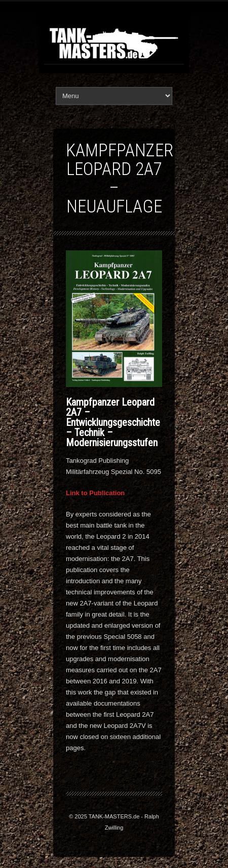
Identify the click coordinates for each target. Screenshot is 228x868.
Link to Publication (95, 493)
